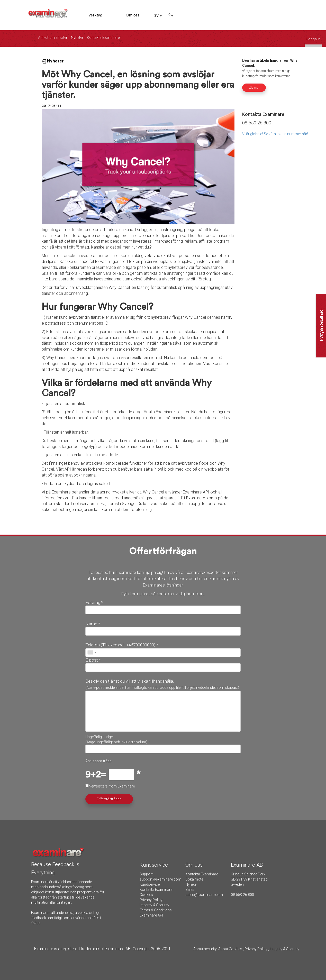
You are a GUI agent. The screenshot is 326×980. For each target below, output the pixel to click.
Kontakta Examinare (103, 38)
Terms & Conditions (156, 910)
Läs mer (254, 88)
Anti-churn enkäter (53, 38)
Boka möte (194, 879)
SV (158, 16)
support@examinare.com (160, 879)
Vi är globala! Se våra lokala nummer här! (275, 134)
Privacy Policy (151, 900)
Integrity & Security (154, 905)
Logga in (313, 39)
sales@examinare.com (204, 895)
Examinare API (151, 915)
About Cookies (230, 949)
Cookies (146, 895)
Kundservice (150, 884)
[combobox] (92, 653)
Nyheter (77, 38)
